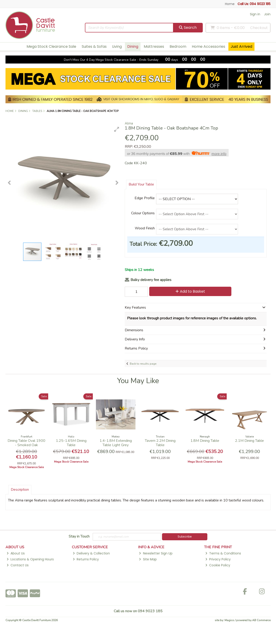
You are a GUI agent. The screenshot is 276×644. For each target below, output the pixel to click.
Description (20, 490)
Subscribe (185, 537)
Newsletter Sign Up (156, 553)
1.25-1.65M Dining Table (71, 443)
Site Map (148, 559)
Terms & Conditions (223, 553)
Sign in (255, 14)
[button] (117, 129)
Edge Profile (145, 198)
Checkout (259, 28)
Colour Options (143, 213)
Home (230, 4)
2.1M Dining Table (249, 441)
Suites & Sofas (94, 46)
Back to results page (143, 364)
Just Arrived (241, 46)
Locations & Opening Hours (30, 559)
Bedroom (178, 46)
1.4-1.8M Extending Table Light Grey (116, 443)
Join (267, 14)
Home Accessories (208, 46)
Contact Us (18, 565)
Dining (133, 46)
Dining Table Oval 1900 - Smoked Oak (26, 443)
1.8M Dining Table (205, 441)
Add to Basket (190, 291)
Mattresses (154, 46)
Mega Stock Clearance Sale (51, 46)
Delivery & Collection (91, 553)
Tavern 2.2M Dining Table (160, 443)
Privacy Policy (218, 559)
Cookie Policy (218, 565)
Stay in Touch (79, 537)
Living (117, 46)
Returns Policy (86, 559)
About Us (16, 553)
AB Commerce (261, 620)
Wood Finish (145, 228)
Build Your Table (141, 184)
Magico (229, 620)
